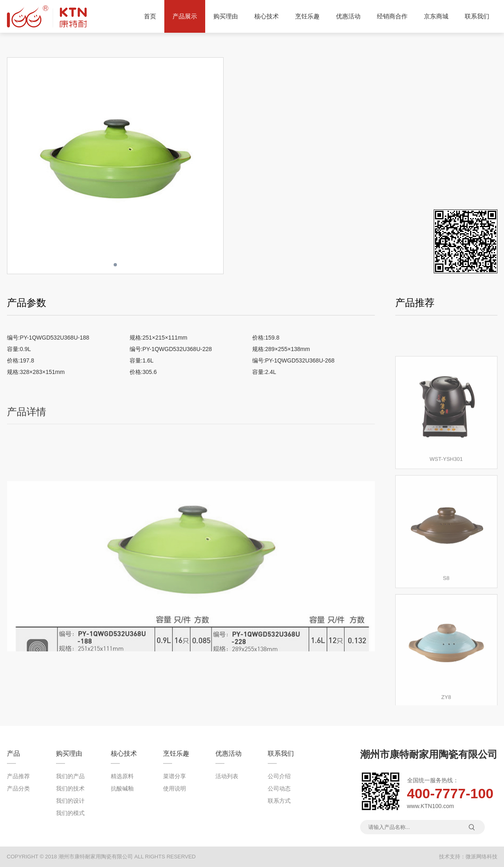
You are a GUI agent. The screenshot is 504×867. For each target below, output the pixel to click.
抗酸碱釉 (122, 788)
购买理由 (226, 16)
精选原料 (122, 776)
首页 (150, 16)
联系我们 (477, 16)
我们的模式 (70, 813)
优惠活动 (348, 16)
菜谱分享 (175, 776)
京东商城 (436, 16)
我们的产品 (70, 776)
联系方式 (279, 801)
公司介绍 (279, 776)
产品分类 (18, 788)
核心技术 (267, 16)
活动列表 (227, 776)
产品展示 (185, 16)
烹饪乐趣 (307, 16)
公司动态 (279, 788)
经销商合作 (392, 16)
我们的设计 (70, 801)
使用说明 (175, 788)
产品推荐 (18, 776)
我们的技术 (70, 788)
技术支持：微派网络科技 (468, 857)
